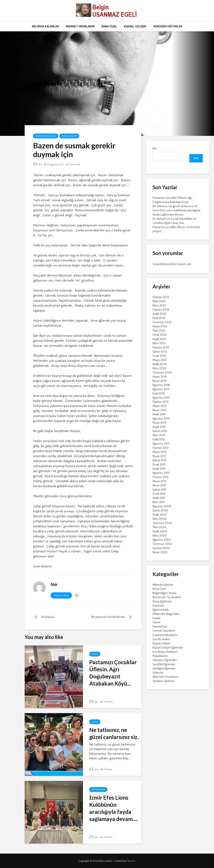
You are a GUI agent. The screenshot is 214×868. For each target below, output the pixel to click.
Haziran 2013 (160, 448)
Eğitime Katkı (98, 790)
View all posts (61, 596)
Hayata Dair (160, 626)
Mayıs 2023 (160, 326)
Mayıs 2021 (159, 360)
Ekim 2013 (159, 435)
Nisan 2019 (159, 381)
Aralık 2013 (159, 427)
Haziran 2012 (160, 477)
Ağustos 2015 (161, 398)
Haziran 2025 (161, 297)
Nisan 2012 (159, 485)
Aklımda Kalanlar (163, 585)
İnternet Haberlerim (165, 635)
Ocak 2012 (159, 494)
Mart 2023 (159, 330)
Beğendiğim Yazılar (46, 136)
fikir (38, 164)
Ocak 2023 (159, 335)
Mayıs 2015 (160, 406)
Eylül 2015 (159, 393)
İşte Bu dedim (161, 639)
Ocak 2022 (159, 356)
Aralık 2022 (159, 339)
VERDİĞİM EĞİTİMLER (168, 26)
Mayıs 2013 (159, 452)
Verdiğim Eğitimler (164, 668)
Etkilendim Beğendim (166, 614)
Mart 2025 (159, 301)
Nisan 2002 (160, 552)
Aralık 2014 (159, 414)
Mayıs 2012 (159, 481)
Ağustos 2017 (161, 389)
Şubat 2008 (160, 510)
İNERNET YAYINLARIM (80, 26)
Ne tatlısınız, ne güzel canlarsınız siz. (114, 733)
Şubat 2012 (159, 489)
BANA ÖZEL (109, 26)
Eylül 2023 (159, 318)
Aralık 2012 (159, 469)
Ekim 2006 (160, 519)
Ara (155, 148)
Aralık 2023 (159, 314)
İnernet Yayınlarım (164, 631)
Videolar (158, 673)
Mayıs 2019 (160, 377)
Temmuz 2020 (162, 372)
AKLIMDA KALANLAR (45, 26)
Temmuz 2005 (162, 523)
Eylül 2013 (159, 439)
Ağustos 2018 (161, 385)
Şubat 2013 (159, 460)
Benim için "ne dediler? (167, 597)
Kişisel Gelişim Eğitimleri (168, 647)
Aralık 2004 (160, 531)
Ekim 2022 (159, 343)
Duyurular (158, 605)
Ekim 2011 (159, 502)
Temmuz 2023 (162, 322)
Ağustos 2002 (162, 540)
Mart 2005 (159, 527)
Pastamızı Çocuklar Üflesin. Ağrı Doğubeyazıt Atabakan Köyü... (113, 673)
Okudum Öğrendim (165, 660)
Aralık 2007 (160, 515)
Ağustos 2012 (161, 473)
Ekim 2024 (159, 305)
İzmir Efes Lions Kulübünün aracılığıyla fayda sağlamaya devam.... (113, 808)
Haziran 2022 (161, 347)
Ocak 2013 (159, 464)
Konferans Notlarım (165, 652)
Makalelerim (160, 656)
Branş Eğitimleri (162, 601)
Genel (95, 654)
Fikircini (131, 861)
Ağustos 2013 (161, 444)
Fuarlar (157, 618)
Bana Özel (159, 589)
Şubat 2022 (160, 352)
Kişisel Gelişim (69, 136)
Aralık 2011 (159, 498)
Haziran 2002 (161, 548)
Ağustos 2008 (162, 506)
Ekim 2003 (159, 535)
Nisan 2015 (159, 410)
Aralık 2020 (160, 364)
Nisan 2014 (159, 423)
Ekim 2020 (159, 368)
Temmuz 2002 (162, 544)
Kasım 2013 (160, 431)
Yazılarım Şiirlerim (164, 681)
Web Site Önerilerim (166, 677)
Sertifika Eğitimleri (164, 664)
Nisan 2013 (159, 456)
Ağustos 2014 (161, 418)
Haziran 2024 (161, 310)
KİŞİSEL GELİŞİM (135, 26)
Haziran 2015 (161, 402)
